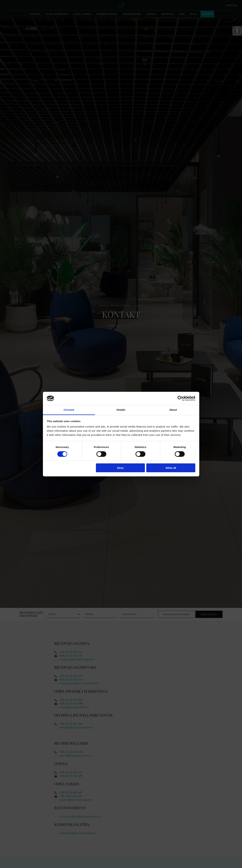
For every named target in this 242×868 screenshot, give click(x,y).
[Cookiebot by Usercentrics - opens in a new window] (180, 398)
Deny (120, 468)
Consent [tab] (69, 410)
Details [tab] (121, 410)
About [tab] (173, 410)
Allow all (171, 468)
